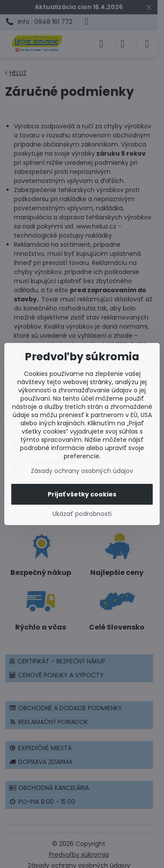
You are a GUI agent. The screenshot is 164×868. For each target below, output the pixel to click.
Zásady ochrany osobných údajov (82, 471)
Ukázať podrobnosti (82, 514)
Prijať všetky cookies (82, 494)
